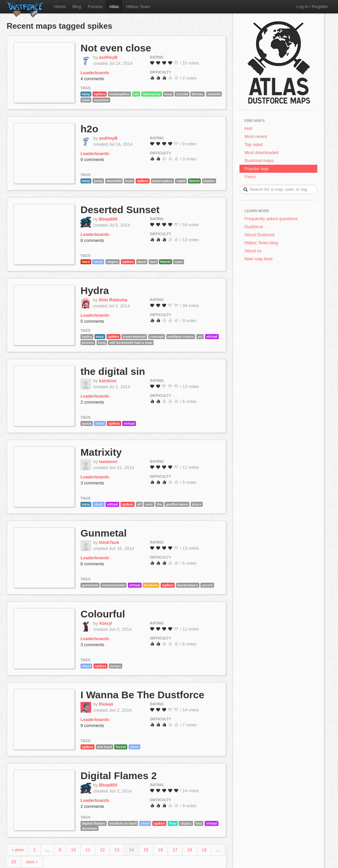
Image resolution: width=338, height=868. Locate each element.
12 (102, 850)
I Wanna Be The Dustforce (142, 695)
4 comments (92, 79)
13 (117, 850)
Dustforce (254, 227)
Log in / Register (312, 7)
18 (189, 850)
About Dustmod (260, 235)
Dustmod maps (259, 161)
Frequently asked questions (271, 219)
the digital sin (113, 371)
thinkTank (109, 542)
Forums (95, 7)
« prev (18, 850)
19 (204, 850)
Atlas (114, 7)
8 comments (92, 240)
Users (250, 177)
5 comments (92, 321)
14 (131, 850)
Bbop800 (108, 219)
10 (73, 850)
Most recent (256, 136)
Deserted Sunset (120, 210)
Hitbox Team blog (261, 243)
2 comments (92, 402)
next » (32, 862)
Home (60, 7)
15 (146, 850)
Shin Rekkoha (113, 300)
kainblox (108, 381)
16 (160, 850)
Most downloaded (262, 153)
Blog (77, 7)
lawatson (108, 462)
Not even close (116, 48)
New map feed (260, 259)
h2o (89, 129)
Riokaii (106, 704)
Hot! (248, 128)
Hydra (95, 291)
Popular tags (257, 169)
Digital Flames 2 (119, 776)
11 (88, 850)
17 (175, 850)
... (47, 850)
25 (14, 862)
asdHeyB (108, 57)
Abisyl (105, 623)
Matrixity (101, 452)
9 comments (92, 160)
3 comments (92, 483)
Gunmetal (104, 533)
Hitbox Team (138, 7)
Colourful (103, 614)
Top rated (253, 144)
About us (253, 251)
